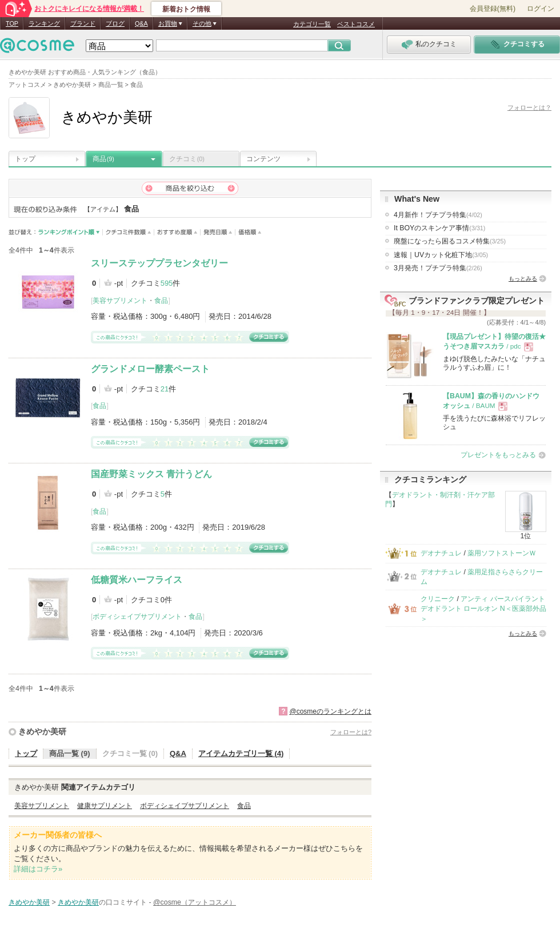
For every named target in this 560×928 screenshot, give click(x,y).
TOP (12, 23)
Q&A (141, 23)
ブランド (83, 23)
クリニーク (438, 599)
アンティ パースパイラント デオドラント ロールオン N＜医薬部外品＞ (483, 609)
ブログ (115, 23)
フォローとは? (351, 732)
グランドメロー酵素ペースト (150, 369)
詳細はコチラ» (38, 869)
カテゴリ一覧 (312, 24)
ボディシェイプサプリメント (137, 617)
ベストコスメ (356, 24)
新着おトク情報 (186, 9)
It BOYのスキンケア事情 (439, 228)
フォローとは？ (529, 107)
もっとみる (523, 279)
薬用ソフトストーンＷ (502, 553)
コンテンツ (263, 159)
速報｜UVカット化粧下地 (441, 255)
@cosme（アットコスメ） (195, 902)
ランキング (44, 23)
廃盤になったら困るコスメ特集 (450, 241)
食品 (161, 301)
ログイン (541, 9)
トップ (25, 159)
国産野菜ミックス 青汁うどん (151, 474)
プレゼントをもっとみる (498, 455)
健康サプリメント (105, 806)
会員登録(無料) (493, 9)
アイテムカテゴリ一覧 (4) (241, 753)
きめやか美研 (42, 731)
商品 (103, 159)
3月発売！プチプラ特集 (438, 268)
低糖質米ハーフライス (137, 580)
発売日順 (218, 232)
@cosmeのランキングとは (330, 711)
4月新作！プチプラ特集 (438, 215)
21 (165, 389)
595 (167, 283)
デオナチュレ (441, 553)
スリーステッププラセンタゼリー (159, 263)
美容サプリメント (120, 301)
